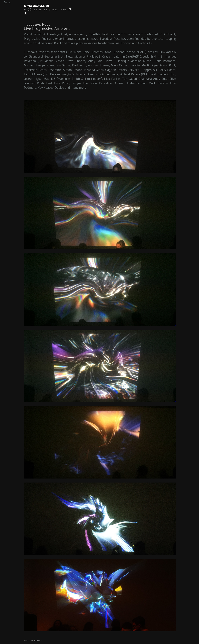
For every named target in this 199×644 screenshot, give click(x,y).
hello (54, 10)
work (63, 10)
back (7, 2)
